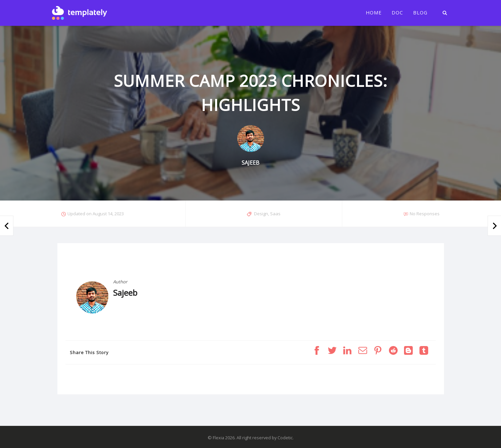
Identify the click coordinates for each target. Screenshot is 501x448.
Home (374, 13)
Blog (420, 13)
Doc (397, 13)
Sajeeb (125, 293)
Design (261, 214)
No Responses (425, 214)
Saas (275, 214)
